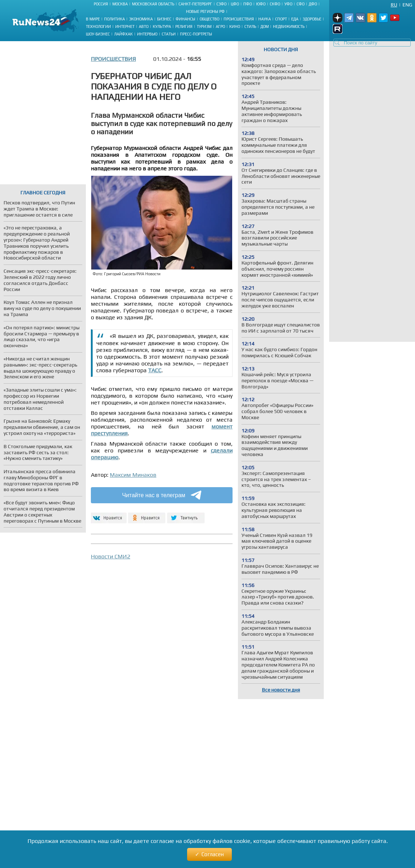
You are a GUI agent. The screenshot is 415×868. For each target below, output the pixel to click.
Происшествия (239, 19)
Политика (114, 19)
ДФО (313, 4)
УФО (288, 4)
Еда (295, 19)
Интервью (147, 34)
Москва (120, 4)
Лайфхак (123, 34)
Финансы (185, 19)
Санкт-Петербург (195, 4)
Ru (394, 5)
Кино (235, 26)
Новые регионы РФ (205, 11)
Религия (184, 26)
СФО (301, 4)
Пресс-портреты (196, 34)
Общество (209, 19)
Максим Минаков (133, 475)
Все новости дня (281, 690)
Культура (162, 26)
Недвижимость (289, 26)
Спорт (281, 19)
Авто (144, 26)
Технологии (98, 26)
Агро (220, 26)
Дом (265, 26)
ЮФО (261, 4)
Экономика (141, 19)
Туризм (204, 26)
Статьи (169, 34)
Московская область (153, 4)
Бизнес (164, 19)
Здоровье (312, 19)
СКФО (275, 4)
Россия (101, 4)
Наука (265, 19)
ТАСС (155, 370)
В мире (93, 19)
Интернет (125, 26)
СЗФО (221, 4)
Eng (407, 5)
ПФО (248, 4)
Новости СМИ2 (111, 556)
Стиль (250, 26)
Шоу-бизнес (98, 34)
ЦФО (235, 4)
